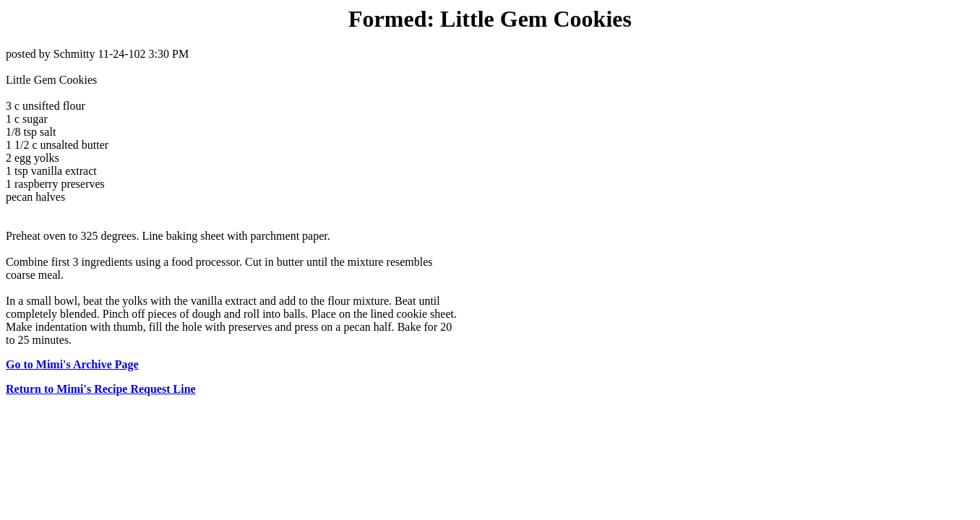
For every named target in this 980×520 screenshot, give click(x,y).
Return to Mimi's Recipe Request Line (101, 389)
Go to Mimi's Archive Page (72, 364)
